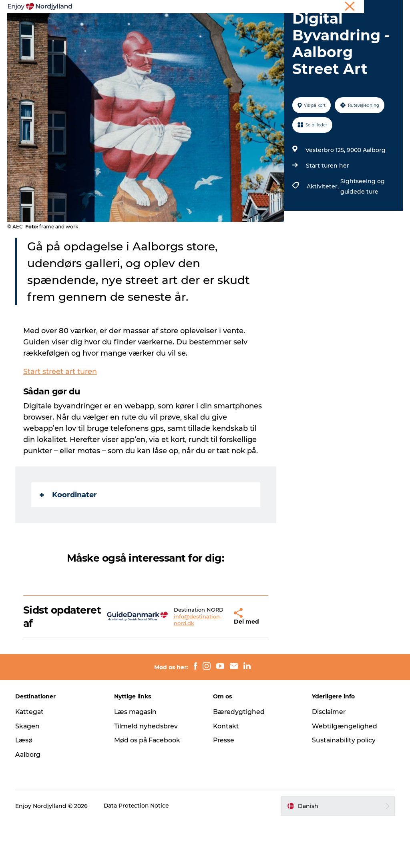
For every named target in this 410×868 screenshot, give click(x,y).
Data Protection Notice (138, 852)
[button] (214, 663)
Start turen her (327, 211)
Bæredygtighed (239, 758)
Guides (305, 26)
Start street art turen (61, 417)
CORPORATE (388, 8)
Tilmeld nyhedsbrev (147, 773)
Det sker (186, 34)
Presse (224, 787)
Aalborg (29, 801)
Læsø (25, 787)
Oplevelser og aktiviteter (131, 26)
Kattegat (31, 758)
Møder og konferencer (339, 8)
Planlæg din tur (203, 26)
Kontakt (226, 773)
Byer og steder (261, 26)
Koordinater (69, 540)
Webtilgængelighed (344, 773)
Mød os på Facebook (148, 787)
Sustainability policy (344, 787)
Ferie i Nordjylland (283, 8)
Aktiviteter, (323, 232)
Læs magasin (136, 758)
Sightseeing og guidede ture (362, 232)
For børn (224, 34)
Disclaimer (329, 758)
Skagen (28, 773)
